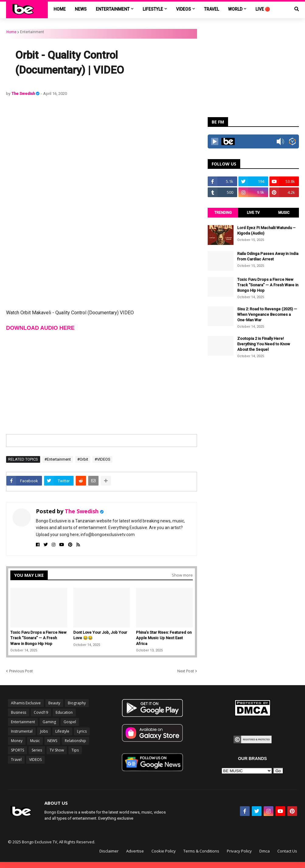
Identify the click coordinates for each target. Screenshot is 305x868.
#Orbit (83, 459)
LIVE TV (253, 213)
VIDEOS (35, 760)
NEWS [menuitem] (81, 9)
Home (11, 32)
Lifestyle (62, 731)
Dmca (265, 851)
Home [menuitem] (60, 9)
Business (19, 712)
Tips (75, 750)
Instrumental (22, 731)
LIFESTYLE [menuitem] (153, 9)
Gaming (49, 722)
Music (35, 741)
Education (64, 712)
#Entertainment (58, 459)
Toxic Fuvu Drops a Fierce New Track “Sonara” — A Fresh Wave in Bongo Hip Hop (38, 638)
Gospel (70, 722)
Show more (182, 575)
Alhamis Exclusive (26, 703)
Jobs (44, 731)
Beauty (54, 703)
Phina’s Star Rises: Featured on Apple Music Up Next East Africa (164, 638)
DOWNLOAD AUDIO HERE (40, 328)
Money (17, 741)
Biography (77, 703)
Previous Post (21, 671)
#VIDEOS (102, 459)
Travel (16, 760)
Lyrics (82, 731)
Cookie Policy (164, 851)
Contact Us (287, 851)
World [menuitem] (235, 9)
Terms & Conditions (201, 851)
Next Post (186, 671)
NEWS (52, 741)
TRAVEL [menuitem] (211, 9)
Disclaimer (109, 851)
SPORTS (17, 750)
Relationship (75, 741)
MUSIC (284, 213)
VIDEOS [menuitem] (184, 9)
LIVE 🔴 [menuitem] (263, 9)
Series (37, 750)
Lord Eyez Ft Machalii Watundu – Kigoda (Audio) (266, 230)
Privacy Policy (239, 851)
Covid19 (41, 712)
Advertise (135, 851)
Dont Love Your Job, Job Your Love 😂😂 (100, 635)
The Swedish (24, 94)
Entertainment (32, 32)
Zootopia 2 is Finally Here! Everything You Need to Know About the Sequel (264, 344)
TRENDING (223, 213)
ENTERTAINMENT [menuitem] (113, 9)
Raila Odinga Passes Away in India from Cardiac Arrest (268, 256)
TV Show (57, 750)
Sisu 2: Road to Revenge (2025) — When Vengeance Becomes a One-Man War (267, 314)
